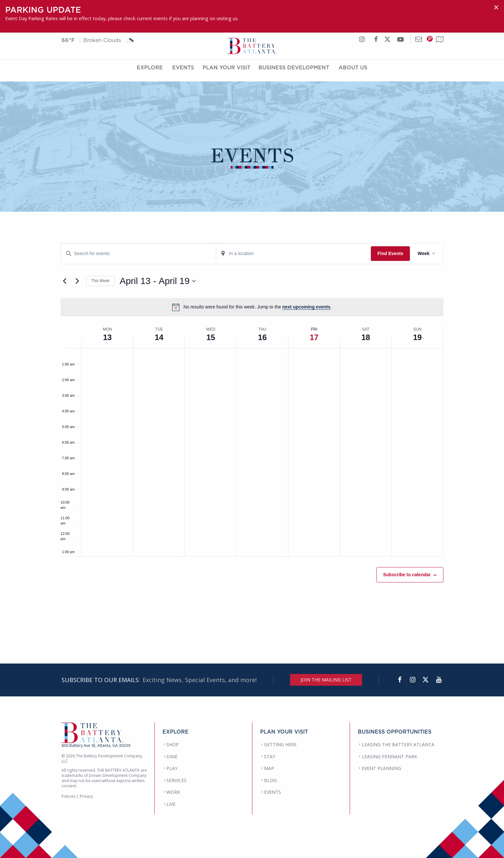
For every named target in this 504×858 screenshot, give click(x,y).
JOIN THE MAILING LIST (326, 680)
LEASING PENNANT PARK (389, 757)
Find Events (390, 253)
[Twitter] (426, 680)
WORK (173, 792)
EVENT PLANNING (381, 768)
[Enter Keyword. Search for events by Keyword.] (138, 254)
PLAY (172, 768)
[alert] (252, 307)
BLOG (270, 780)
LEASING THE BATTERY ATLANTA (398, 744)
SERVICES (176, 780)
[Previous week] (64, 281)
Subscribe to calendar (407, 575)
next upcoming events (306, 307)
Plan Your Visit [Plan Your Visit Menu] (226, 73)
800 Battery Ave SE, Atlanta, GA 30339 (96, 745)
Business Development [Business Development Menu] (294, 73)
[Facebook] (399, 680)
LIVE (171, 804)
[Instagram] (413, 680)
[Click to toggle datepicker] (158, 281)
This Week (100, 281)
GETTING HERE (280, 744)
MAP (269, 768)
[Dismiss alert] (496, 7)
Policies (69, 796)
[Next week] (77, 281)
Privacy (86, 796)
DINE (172, 757)
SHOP (173, 744)
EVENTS (273, 792)
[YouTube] (439, 680)
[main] (252, 428)
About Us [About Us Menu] (353, 73)
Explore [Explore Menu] (150, 73)
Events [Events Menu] (183, 73)
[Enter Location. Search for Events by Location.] (294, 254)
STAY (270, 757)
